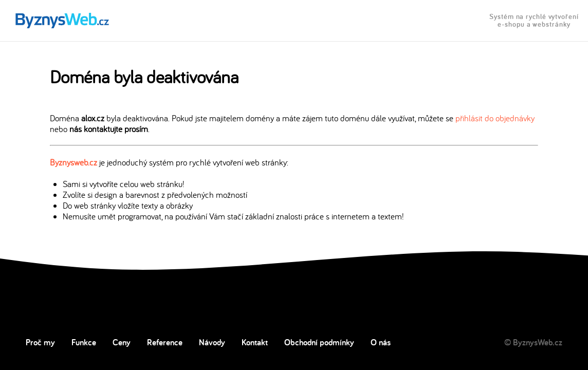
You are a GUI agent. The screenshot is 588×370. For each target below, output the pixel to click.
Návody (212, 342)
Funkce (84, 342)
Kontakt (255, 342)
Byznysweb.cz (73, 162)
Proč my (40, 342)
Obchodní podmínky (319, 342)
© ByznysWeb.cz (533, 342)
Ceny (122, 342)
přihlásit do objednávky (495, 118)
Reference (165, 342)
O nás (381, 342)
